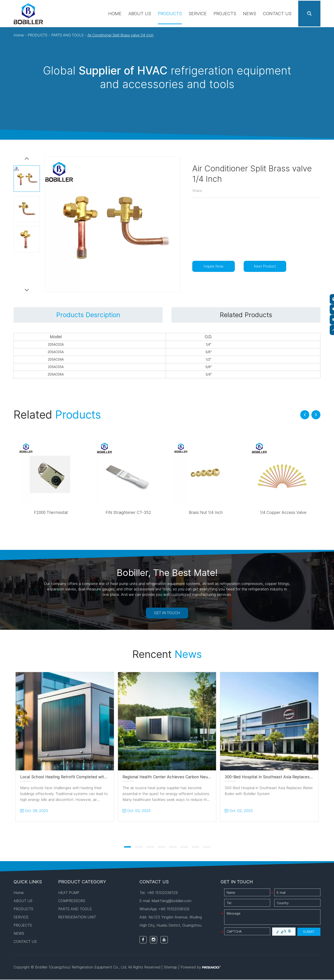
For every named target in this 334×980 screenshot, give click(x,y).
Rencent (167, 655)
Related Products (246, 315)
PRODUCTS (170, 14)
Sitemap (171, 968)
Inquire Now (214, 266)
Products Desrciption (88, 315)
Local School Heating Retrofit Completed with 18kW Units (75, 778)
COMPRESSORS (72, 901)
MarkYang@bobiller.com (171, 901)
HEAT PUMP (69, 893)
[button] (305, 415)
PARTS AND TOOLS (68, 35)
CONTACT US (277, 14)
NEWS (250, 14)
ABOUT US (140, 14)
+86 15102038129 (174, 910)
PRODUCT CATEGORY (82, 882)
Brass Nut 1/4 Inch (206, 513)
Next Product (267, 266)
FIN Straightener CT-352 (128, 513)
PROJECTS (225, 14)
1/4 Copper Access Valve (283, 513)
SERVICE (198, 14)
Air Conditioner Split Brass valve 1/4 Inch (123, 35)
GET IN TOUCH (167, 613)
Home (115, 14)
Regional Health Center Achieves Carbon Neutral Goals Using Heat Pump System (199, 778)
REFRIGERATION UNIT (77, 918)
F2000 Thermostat (51, 513)
